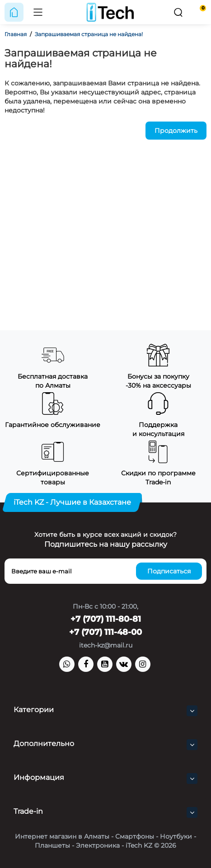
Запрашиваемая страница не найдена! (89, 34)
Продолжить (176, 131)
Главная (16, 34)
